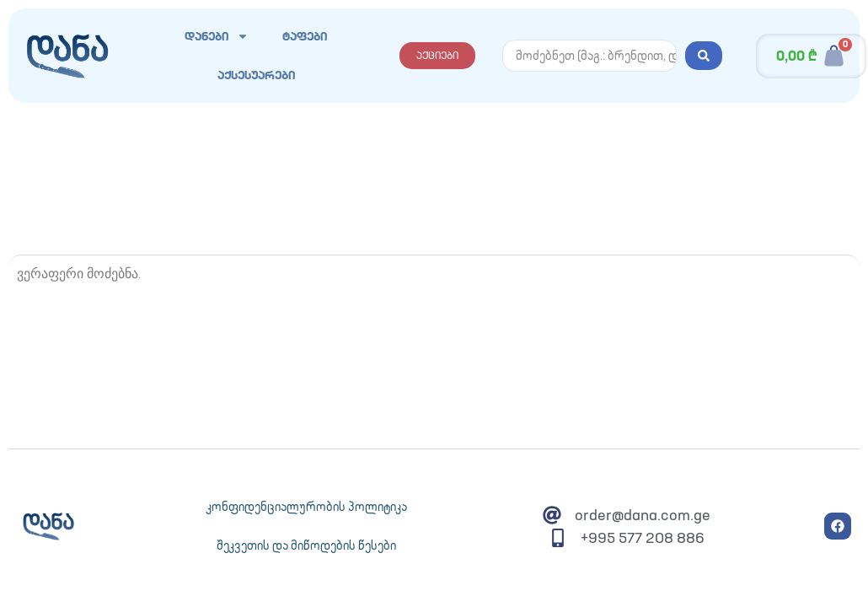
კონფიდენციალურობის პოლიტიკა (306, 507)
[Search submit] (704, 56)
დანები (217, 36)
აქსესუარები (256, 75)
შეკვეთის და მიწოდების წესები (306, 545)
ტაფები (305, 36)
